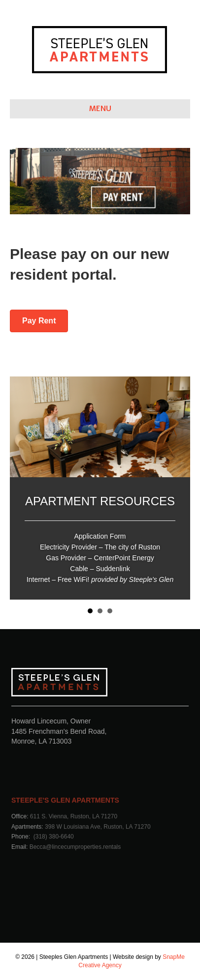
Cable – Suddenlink (100, 569)
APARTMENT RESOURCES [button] (90, 611)
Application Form (100, 536)
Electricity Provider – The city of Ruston (100, 547)
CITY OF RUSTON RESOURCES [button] (110, 611)
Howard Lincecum (39, 721)
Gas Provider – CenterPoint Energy (100, 558)
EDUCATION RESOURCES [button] (100, 611)
